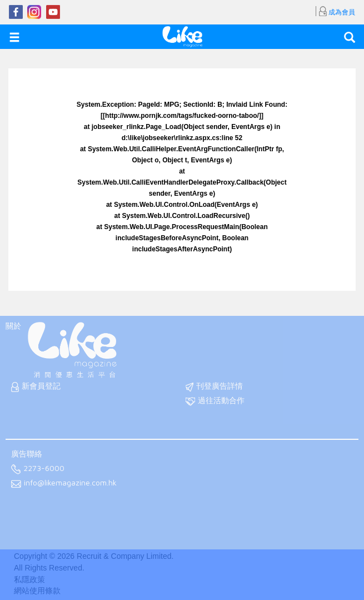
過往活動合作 (215, 401)
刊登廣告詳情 (214, 387)
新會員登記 (36, 387)
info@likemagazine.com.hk (64, 484)
